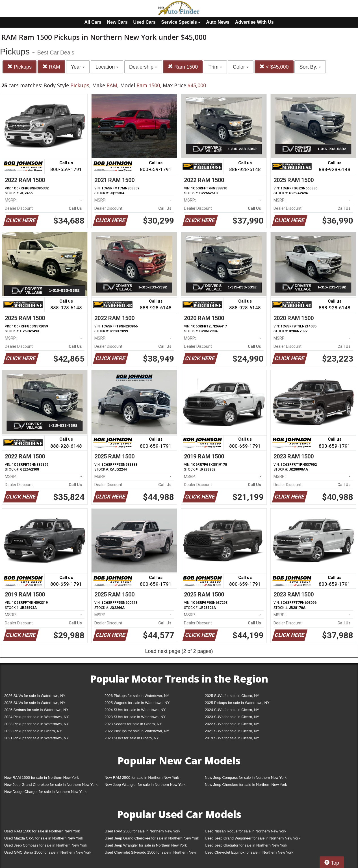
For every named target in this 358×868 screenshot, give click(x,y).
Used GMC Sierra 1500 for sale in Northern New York (48, 852)
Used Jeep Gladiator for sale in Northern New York (246, 845)
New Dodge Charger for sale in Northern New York (45, 792)
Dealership (143, 67)
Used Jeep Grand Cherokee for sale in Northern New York (152, 838)
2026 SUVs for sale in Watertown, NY (35, 696)
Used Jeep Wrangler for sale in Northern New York (146, 845)
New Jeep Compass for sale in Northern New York (246, 778)
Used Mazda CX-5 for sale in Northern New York (44, 838)
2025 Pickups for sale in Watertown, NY (237, 703)
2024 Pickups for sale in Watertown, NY (37, 717)
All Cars (93, 22)
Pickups (19, 67)
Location (107, 67)
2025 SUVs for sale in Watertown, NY (35, 703)
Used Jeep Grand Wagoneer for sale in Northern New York (253, 838)
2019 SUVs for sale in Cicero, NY (232, 738)
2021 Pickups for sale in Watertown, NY (37, 738)
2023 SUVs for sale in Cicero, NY (232, 717)
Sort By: (310, 67)
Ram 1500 (183, 67)
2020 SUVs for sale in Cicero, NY (132, 738)
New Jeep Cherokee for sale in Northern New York (246, 785)
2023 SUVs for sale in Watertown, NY (135, 717)
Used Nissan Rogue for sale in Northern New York (246, 831)
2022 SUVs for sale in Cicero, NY (232, 724)
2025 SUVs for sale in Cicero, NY (232, 696)
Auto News (218, 22)
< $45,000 (274, 67)
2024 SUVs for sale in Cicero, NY (232, 710)
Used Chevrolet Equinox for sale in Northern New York (249, 852)
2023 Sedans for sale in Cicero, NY (133, 724)
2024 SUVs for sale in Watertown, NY (135, 710)
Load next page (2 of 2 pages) (179, 651)
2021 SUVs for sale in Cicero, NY (232, 731)
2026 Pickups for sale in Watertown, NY (137, 696)
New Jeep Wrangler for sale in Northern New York (145, 785)
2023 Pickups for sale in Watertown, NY (37, 724)
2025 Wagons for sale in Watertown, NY (137, 703)
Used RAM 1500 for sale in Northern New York (42, 831)
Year (78, 67)
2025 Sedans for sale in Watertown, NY (36, 710)
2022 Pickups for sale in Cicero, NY (33, 731)
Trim (215, 67)
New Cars (117, 22)
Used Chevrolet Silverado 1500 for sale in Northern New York (150, 853)
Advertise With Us (254, 22)
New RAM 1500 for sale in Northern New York (42, 778)
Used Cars (145, 22)
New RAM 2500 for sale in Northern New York (142, 778)
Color (241, 67)
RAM (51, 67)
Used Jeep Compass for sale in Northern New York (46, 845)
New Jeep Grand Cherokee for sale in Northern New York (51, 785)
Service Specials (181, 22)
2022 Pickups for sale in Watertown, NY (137, 731)
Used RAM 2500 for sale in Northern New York (142, 831)
